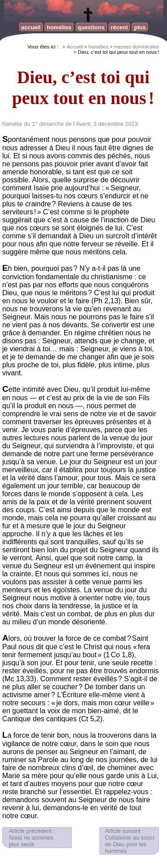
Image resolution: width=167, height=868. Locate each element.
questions (91, 27)
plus (140, 27)
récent (119, 27)
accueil (31, 27)
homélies (59, 27)
